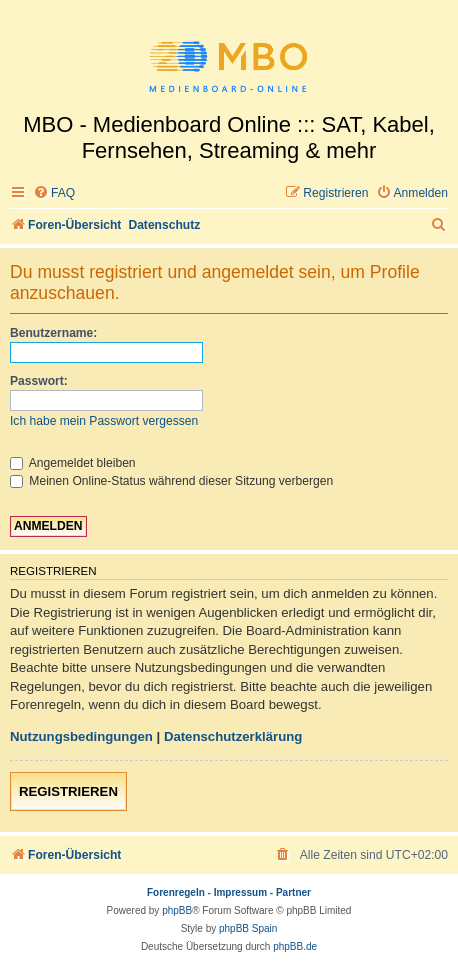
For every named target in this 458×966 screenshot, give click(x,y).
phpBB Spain (248, 928)
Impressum (240, 892)
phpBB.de (295, 946)
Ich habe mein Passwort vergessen (104, 421)
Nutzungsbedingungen (81, 736)
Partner (293, 892)
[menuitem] (54, 193)
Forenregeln (176, 892)
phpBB (177, 910)
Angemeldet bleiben (73, 463)
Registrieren (68, 791)
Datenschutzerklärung (233, 736)
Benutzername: (53, 333)
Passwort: (39, 381)
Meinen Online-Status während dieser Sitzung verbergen (171, 481)
